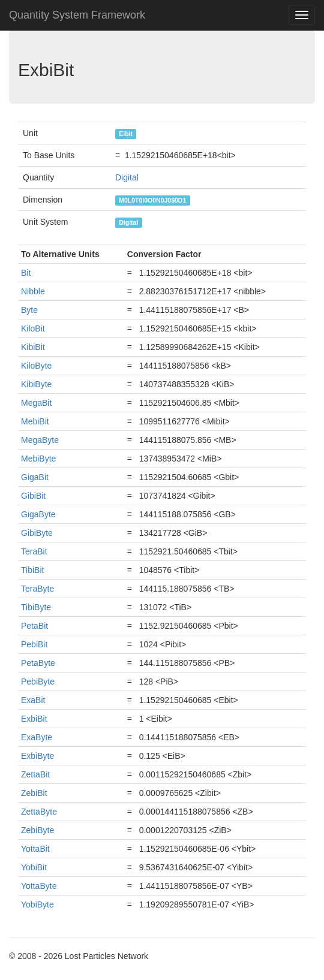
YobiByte (37, 904)
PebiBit (34, 644)
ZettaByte (39, 812)
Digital (127, 177)
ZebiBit (34, 793)
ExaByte (37, 737)
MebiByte (38, 459)
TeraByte (37, 589)
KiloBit (33, 328)
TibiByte (36, 607)
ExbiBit (34, 719)
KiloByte (36, 366)
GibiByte (37, 533)
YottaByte (39, 886)
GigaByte (38, 514)
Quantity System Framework (77, 15)
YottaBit (35, 849)
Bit (26, 273)
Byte (29, 310)
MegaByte (40, 440)
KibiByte (36, 384)
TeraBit (34, 551)
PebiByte (38, 682)
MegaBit (36, 403)
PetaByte (38, 663)
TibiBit (32, 570)
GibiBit (33, 496)
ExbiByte (37, 756)
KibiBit (33, 347)
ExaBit (33, 700)
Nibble (33, 291)
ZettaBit (35, 774)
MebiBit (35, 421)
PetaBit (34, 626)
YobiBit (34, 867)
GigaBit (35, 477)
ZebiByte (37, 830)
